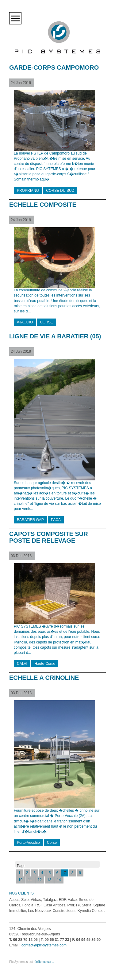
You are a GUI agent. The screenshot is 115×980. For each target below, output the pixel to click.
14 (59, 880)
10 (20, 880)
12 (40, 880)
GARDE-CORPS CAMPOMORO (54, 67)
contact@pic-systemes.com (44, 945)
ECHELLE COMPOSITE (43, 205)
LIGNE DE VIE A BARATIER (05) (55, 336)
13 (49, 880)
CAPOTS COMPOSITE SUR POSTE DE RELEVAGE (49, 537)
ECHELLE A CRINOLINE (44, 678)
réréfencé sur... (44, 962)
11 (30, 880)
